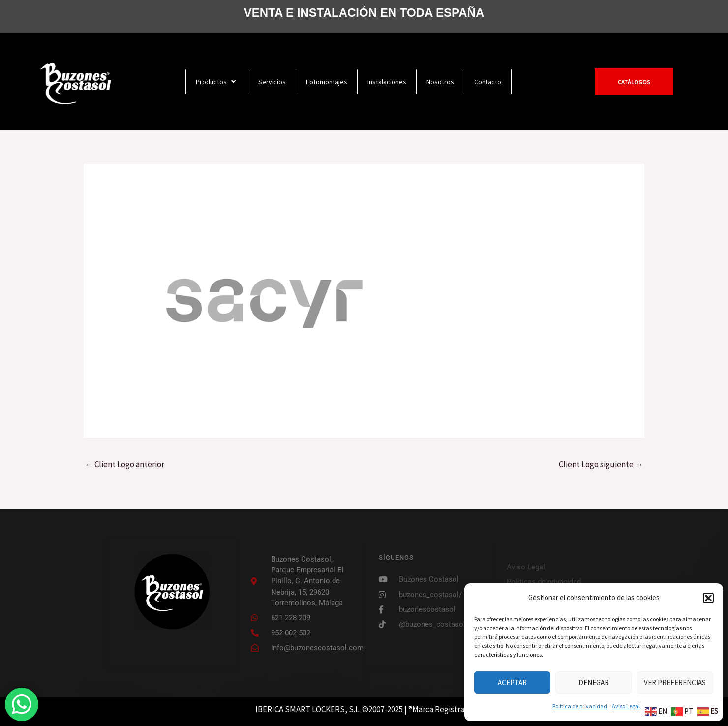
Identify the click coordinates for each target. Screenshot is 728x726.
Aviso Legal (626, 706)
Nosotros (440, 82)
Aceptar (512, 682)
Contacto (488, 82)
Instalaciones (387, 82)
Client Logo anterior (124, 464)
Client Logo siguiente (601, 464)
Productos (217, 81)
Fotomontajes (327, 82)
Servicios (272, 82)
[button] (708, 598)
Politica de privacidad (580, 706)
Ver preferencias (675, 682)
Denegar (594, 682)
